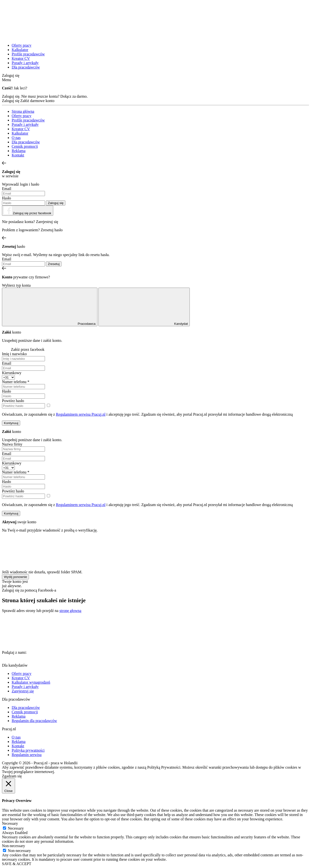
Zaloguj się (11, 75)
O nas (16, 138)
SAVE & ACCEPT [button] (17, 864)
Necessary (16, 828)
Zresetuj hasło (52, 230)
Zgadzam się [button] (12, 776)
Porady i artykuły (25, 63)
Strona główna (23, 111)
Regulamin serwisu (27, 755)
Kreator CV (21, 58)
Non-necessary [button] (13, 846)
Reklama (19, 151)
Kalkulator (20, 50)
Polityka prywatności (28, 750)
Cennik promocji (25, 146)
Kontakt (18, 155)
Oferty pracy (22, 45)
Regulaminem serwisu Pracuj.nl (81, 414)
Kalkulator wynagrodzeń (31, 682)
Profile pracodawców (28, 54)
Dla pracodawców (26, 67)
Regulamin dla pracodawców (34, 721)
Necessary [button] (10, 823)
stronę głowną (70, 611)
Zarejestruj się (47, 222)
